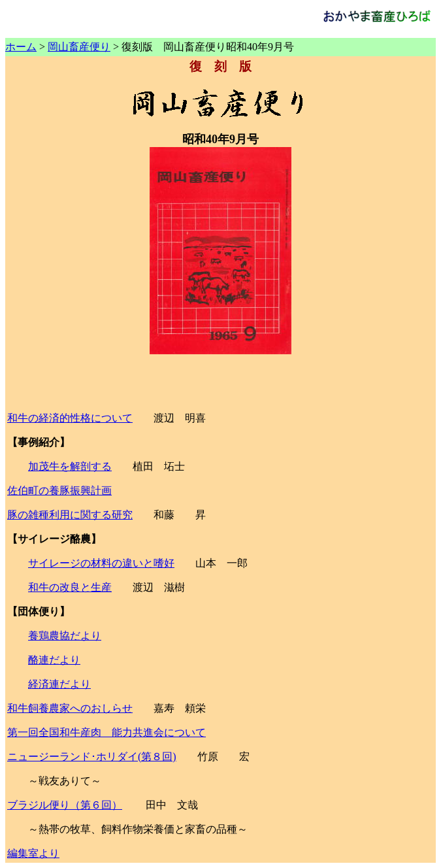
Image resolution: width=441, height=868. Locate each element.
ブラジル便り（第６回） (65, 805)
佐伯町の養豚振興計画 (59, 491)
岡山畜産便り (79, 47)
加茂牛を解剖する (70, 466)
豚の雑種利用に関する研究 (70, 515)
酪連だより (54, 660)
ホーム (21, 47)
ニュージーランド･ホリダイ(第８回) (92, 757)
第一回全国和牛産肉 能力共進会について (106, 732)
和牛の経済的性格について (70, 418)
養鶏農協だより (65, 636)
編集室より (33, 853)
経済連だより (59, 684)
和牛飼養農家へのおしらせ (70, 708)
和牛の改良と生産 (70, 587)
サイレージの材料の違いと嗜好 (101, 563)
